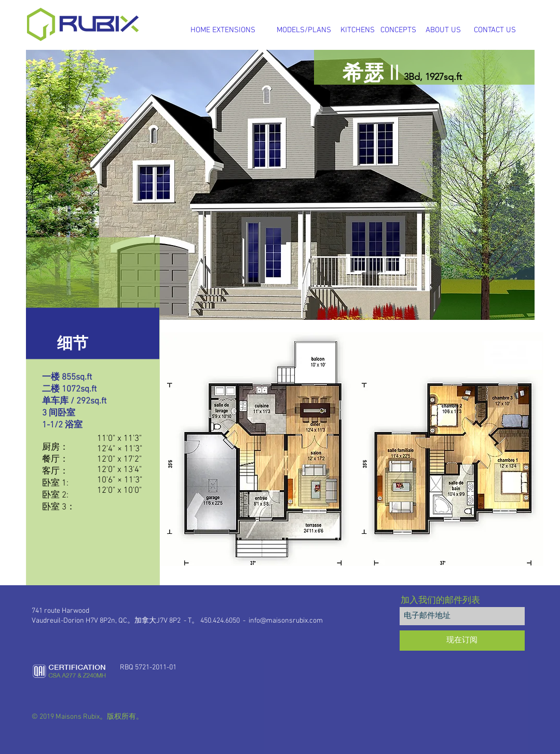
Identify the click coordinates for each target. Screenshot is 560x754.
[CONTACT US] (495, 30)
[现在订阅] (462, 641)
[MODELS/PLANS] (304, 30)
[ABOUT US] (443, 30)
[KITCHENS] (358, 30)
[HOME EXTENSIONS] (223, 30)
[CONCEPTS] (398, 30)
